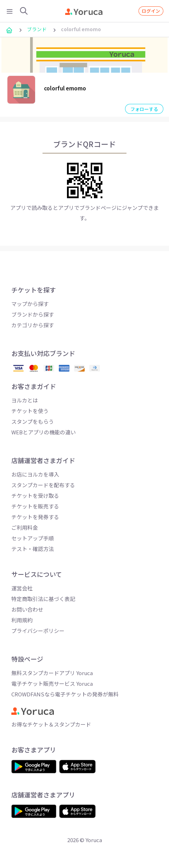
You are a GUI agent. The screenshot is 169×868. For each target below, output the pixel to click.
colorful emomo (65, 88)
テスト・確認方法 (33, 549)
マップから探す (30, 304)
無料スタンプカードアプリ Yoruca (52, 673)
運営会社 (22, 588)
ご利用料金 (25, 527)
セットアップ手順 (33, 538)
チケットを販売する (35, 506)
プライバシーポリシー (38, 631)
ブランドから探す (33, 314)
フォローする (144, 109)
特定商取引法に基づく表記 (43, 599)
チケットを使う (30, 411)
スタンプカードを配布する (43, 485)
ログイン (151, 11)
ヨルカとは (25, 400)
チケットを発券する (35, 517)
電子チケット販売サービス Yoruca (52, 683)
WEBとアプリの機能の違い (44, 432)
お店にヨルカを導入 (35, 474)
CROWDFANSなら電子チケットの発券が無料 (65, 694)
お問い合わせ (27, 609)
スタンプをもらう (33, 421)
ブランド (37, 29)
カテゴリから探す (33, 325)
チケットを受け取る (35, 496)
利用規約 (22, 620)
